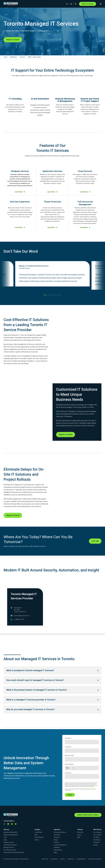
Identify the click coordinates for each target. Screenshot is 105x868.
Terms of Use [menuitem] (45, 859)
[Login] (71, 4)
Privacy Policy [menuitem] (54, 859)
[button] (45, 295)
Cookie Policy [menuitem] (71, 859)
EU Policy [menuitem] (63, 859)
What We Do (14, 57)
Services (22, 57)
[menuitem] (11, 832)
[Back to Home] (11, 4)
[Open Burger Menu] (101, 4)
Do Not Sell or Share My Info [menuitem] (95, 859)
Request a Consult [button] (88, 4)
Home (6, 57)
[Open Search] (76, 4)
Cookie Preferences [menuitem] (81, 859)
